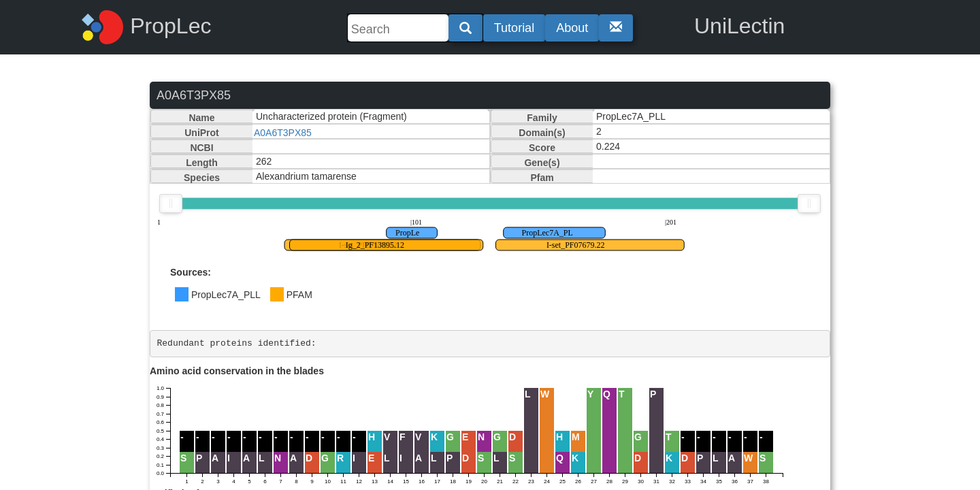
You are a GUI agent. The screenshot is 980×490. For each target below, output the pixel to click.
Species (202, 178)
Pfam (542, 178)
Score (542, 148)
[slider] (171, 203)
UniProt (202, 133)
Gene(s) (542, 163)
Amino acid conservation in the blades (237, 371)
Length (202, 163)
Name (201, 118)
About (572, 28)
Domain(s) (542, 133)
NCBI (201, 148)
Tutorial (514, 28)
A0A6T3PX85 (283, 133)
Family (542, 118)
